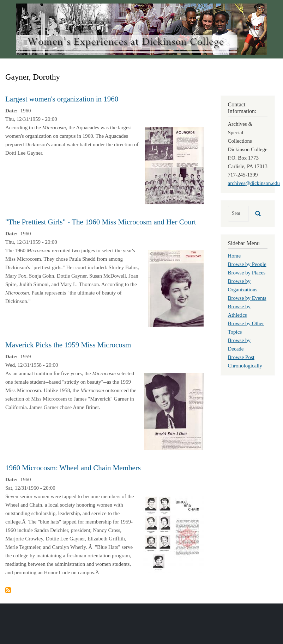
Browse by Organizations (243, 285)
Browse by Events (247, 298)
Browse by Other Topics (246, 328)
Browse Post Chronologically (245, 361)
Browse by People (247, 264)
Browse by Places (247, 273)
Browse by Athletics (239, 311)
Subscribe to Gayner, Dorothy (8, 590)
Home (234, 256)
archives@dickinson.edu (254, 183)
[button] (174, 165)
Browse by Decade (239, 345)
